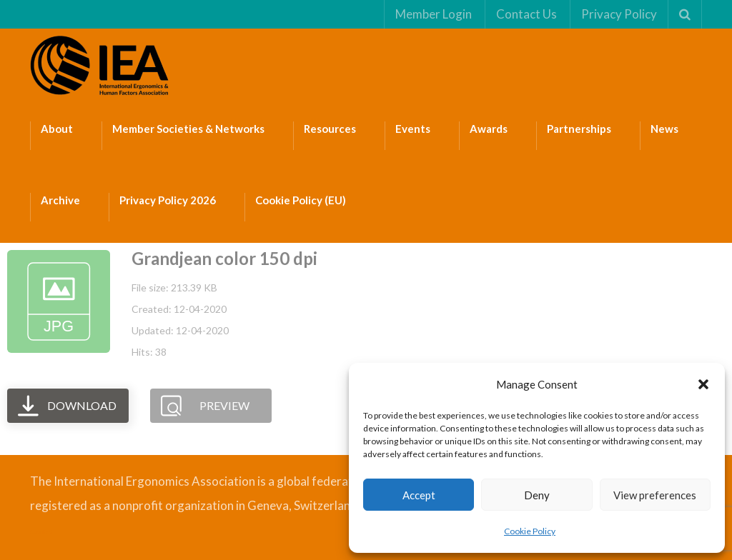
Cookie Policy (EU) (301, 200)
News (664, 129)
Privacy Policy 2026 (168, 200)
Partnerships (579, 129)
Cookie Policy (530, 531)
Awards (489, 129)
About (57, 129)
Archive (60, 200)
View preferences (655, 495)
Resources (330, 129)
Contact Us (526, 14)
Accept (419, 495)
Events (413, 129)
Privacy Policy (619, 14)
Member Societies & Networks (188, 129)
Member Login (434, 14)
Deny (537, 495)
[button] (703, 384)
